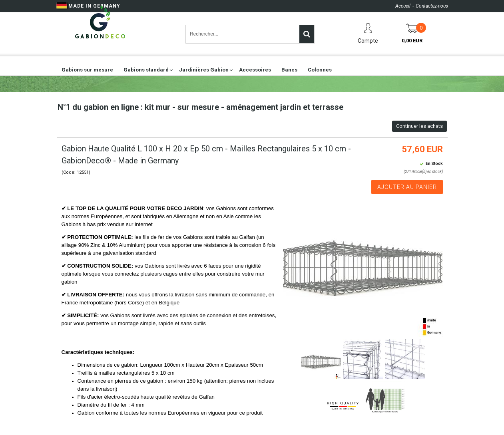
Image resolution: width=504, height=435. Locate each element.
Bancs (289, 70)
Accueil (403, 6)
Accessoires (255, 70)
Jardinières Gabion (204, 70)
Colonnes (320, 70)
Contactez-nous (432, 6)
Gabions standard (146, 70)
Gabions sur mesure (87, 70)
